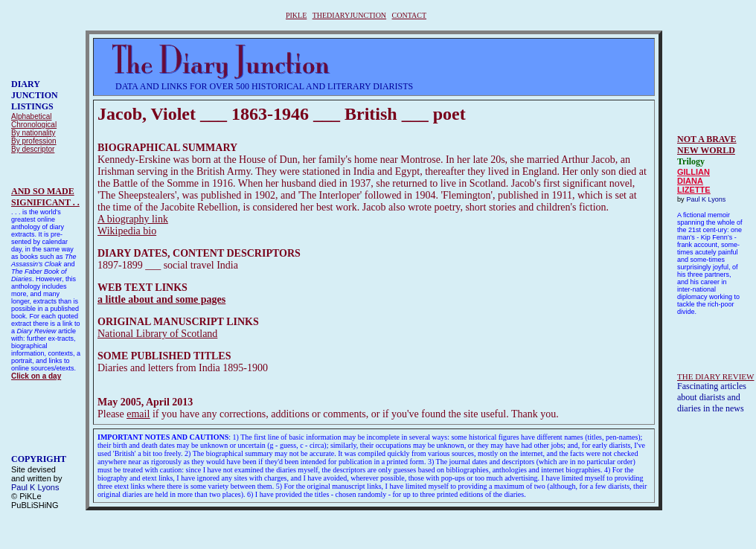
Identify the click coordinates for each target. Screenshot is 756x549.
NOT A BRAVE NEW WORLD (707, 145)
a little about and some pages (161, 299)
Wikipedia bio (127, 231)
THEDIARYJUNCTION (349, 15)
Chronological (34, 125)
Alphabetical (31, 116)
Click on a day (36, 376)
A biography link (133, 219)
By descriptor (33, 149)
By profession (34, 141)
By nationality (33, 133)
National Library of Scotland (157, 334)
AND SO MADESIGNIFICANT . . (45, 197)
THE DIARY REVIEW (715, 376)
